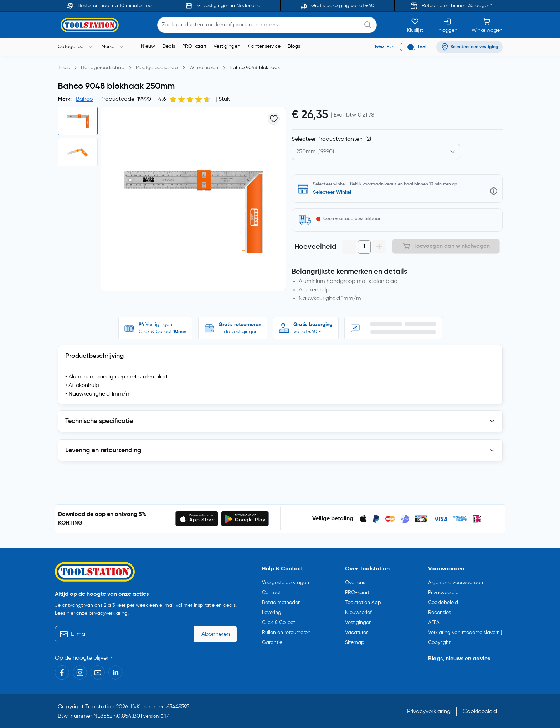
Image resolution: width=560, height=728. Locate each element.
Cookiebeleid (443, 601)
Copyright (439, 641)
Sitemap (355, 641)
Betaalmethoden (281, 601)
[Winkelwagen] (487, 25)
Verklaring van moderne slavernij (465, 631)
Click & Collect (279, 621)
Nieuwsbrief (358, 611)
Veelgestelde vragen (286, 581)
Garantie (272, 641)
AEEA (434, 621)
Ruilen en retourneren (286, 631)
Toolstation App (363, 601)
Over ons (355, 581)
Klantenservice (264, 46)
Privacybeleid (443, 591)
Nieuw (148, 46)
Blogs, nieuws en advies (459, 657)
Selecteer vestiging (335, 192)
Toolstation (100, 706)
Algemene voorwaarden (456, 581)
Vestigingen (227, 46)
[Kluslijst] (415, 25)
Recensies (440, 611)
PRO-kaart (194, 46)
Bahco (84, 99)
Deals (169, 46)
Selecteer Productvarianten (331, 139)
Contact (271, 591)
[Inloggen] (447, 25)
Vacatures (357, 631)
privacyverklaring (108, 612)
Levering (272, 611)
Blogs (294, 46)
